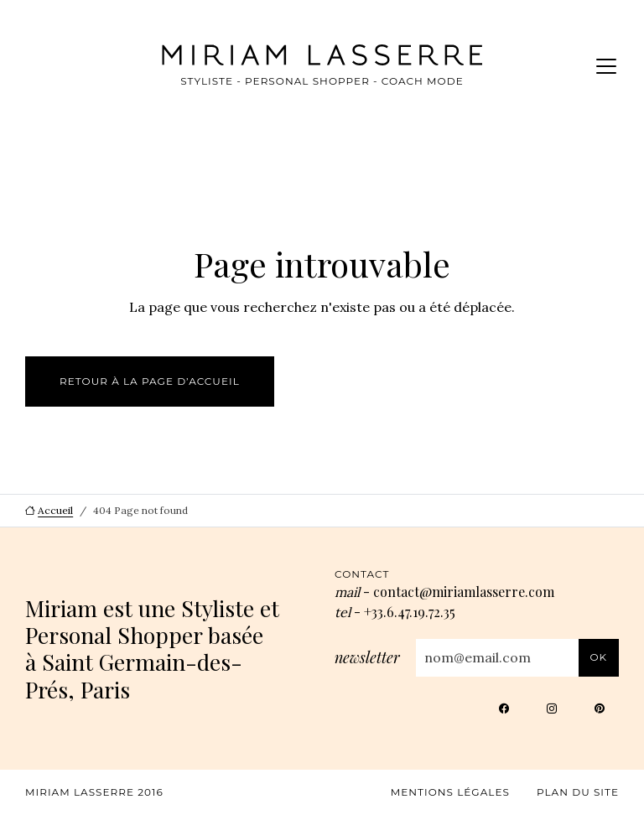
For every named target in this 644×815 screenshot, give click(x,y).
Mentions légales (450, 792)
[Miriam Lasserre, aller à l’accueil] (298, 55)
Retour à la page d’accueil (150, 381)
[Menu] (606, 66)
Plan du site (578, 792)
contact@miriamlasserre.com (464, 592)
